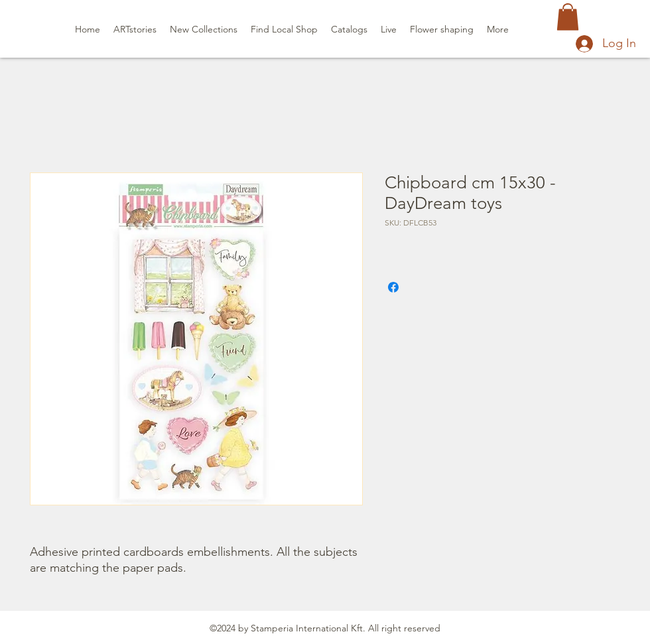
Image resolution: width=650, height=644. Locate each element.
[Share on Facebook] (393, 287)
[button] (568, 17)
